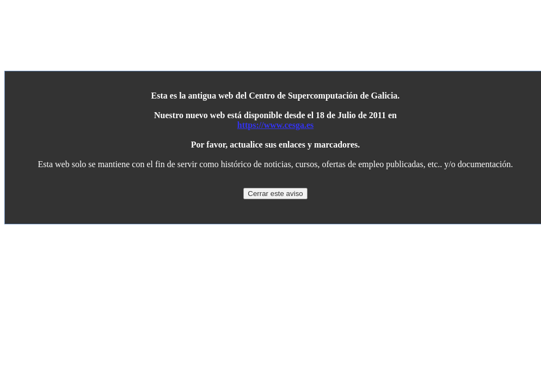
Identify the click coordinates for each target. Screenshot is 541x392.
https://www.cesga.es (275, 125)
